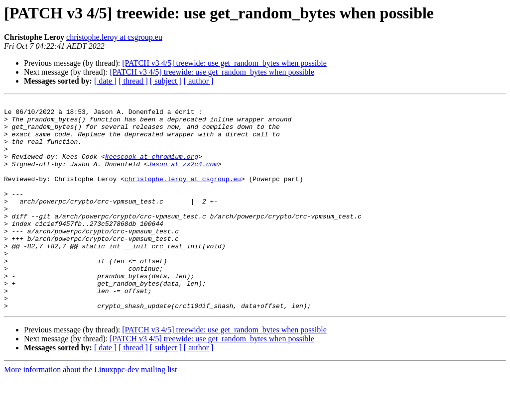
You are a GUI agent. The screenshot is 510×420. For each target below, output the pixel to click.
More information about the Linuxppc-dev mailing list (90, 411)
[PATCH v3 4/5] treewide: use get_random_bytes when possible (224, 63)
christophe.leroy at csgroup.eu (114, 37)
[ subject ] (166, 81)
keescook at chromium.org (152, 168)
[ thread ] (133, 81)
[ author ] (199, 81)
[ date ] (105, 81)
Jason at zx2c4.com (183, 177)
